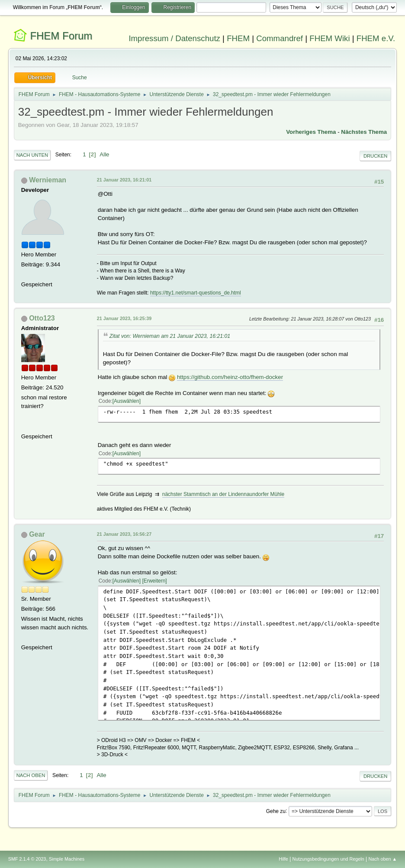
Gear (37, 534)
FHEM (238, 38)
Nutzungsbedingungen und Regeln (328, 859)
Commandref (280, 38)
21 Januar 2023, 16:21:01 (124, 180)
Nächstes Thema (364, 132)
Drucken (375, 156)
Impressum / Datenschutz (174, 38)
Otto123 (42, 318)
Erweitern (155, 581)
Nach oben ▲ (382, 859)
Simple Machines (67, 859)
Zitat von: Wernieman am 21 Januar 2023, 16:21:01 (170, 336)
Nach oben (31, 775)
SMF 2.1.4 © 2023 (27, 859)
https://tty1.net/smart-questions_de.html (196, 293)
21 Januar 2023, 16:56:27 (124, 534)
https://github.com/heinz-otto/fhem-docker (230, 377)
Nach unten (32, 155)
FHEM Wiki (329, 38)
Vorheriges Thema (311, 132)
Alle (104, 154)
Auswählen (127, 401)
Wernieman (48, 180)
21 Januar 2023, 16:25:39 (124, 318)
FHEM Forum (61, 36)
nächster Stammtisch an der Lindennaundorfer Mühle (223, 494)
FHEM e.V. (376, 38)
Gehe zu (276, 811)
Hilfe (283, 859)
